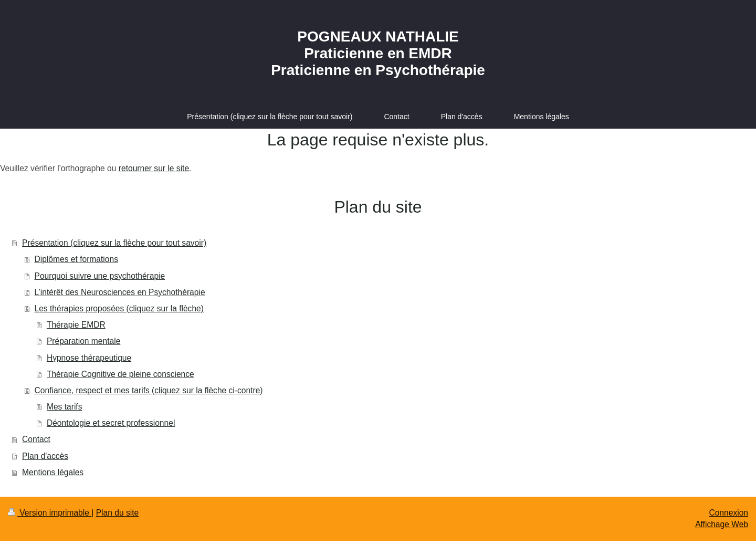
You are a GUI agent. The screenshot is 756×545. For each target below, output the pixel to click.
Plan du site (118, 513)
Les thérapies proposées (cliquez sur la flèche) (119, 308)
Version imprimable (50, 513)
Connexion (728, 513)
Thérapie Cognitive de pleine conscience (120, 374)
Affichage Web (722, 524)
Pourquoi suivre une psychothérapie (100, 276)
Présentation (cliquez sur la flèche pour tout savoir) (114, 243)
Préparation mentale (83, 341)
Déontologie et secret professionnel (111, 423)
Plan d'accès (45, 456)
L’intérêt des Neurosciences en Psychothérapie (120, 292)
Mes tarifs (65, 407)
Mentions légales (53, 472)
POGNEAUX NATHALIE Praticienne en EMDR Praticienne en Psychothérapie (378, 53)
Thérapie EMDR (76, 325)
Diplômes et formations (76, 259)
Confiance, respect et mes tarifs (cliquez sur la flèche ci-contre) (149, 390)
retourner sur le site (154, 168)
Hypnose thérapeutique (89, 358)
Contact (36, 439)
